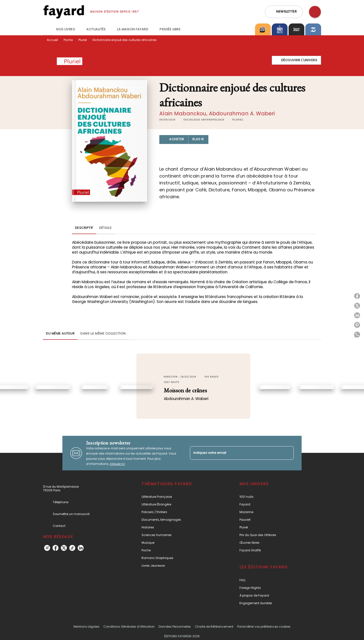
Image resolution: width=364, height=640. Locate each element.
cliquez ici (117, 464)
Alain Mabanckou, (184, 113)
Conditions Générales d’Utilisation (129, 627)
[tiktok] (72, 548)
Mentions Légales (86, 627)
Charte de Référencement (214, 627)
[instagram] (47, 548)
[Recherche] (315, 12)
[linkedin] (81, 548)
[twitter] (64, 548)
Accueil (52, 40)
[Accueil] (64, 12)
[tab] (48, 29)
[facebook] (55, 548)
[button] (284, 12)
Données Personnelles (175, 627)
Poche (68, 40)
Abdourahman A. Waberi (242, 113)
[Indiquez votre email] (236, 453)
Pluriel (83, 40)
